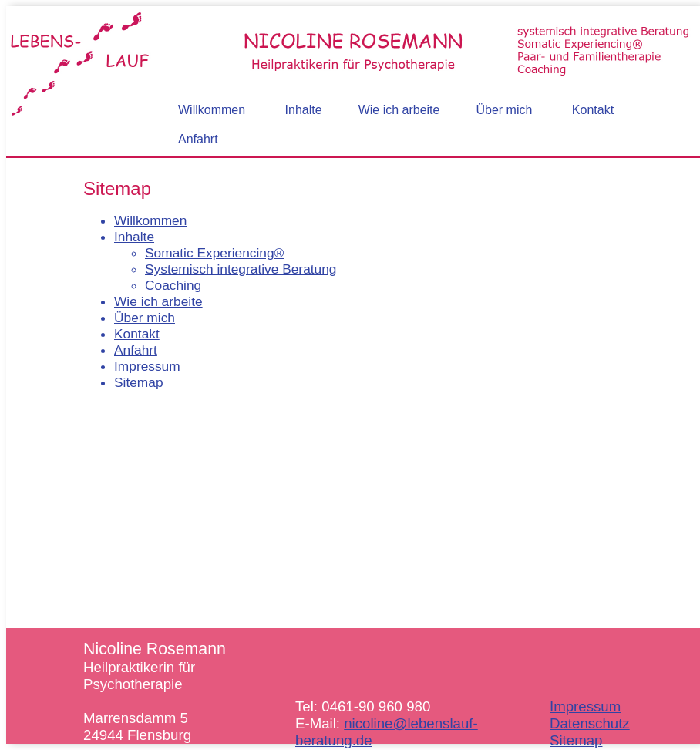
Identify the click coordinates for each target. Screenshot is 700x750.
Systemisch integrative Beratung (241, 269)
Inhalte (134, 237)
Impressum (147, 366)
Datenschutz (590, 723)
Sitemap (139, 382)
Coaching (173, 285)
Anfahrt (136, 350)
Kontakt (137, 334)
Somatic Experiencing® (214, 253)
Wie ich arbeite (158, 301)
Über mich (145, 318)
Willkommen (150, 220)
